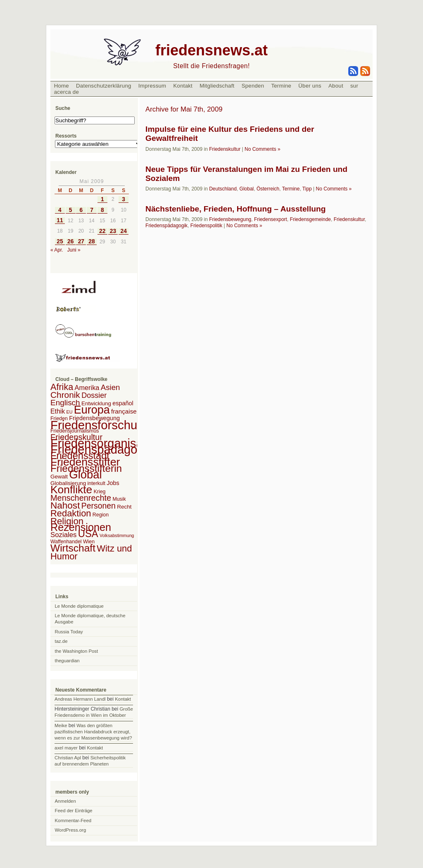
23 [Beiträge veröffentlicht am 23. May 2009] (113, 231)
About (336, 86)
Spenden (253, 86)
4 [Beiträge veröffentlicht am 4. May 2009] (60, 210)
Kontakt (183, 86)
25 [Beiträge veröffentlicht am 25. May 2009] (60, 241)
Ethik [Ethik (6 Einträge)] (58, 411)
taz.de (61, 641)
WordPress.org (71, 830)
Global (247, 189)
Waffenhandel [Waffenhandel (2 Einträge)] (66, 542)
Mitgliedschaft (217, 86)
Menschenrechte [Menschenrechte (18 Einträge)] (81, 498)
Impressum (152, 86)
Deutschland (223, 189)
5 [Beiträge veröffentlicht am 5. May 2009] (71, 210)
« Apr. (57, 250)
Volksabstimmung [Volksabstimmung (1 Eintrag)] (117, 535)
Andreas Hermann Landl (80, 699)
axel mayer (66, 748)
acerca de (67, 92)
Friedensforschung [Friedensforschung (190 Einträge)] (101, 425)
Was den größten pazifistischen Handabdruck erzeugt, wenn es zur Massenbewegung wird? (93, 732)
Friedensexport (271, 219)
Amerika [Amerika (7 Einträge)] (87, 388)
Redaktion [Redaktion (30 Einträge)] (71, 513)
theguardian (67, 661)
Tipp (307, 189)
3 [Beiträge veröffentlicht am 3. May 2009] (124, 199)
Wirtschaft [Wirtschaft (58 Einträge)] (73, 548)
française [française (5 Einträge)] (124, 411)
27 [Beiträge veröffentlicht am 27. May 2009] (81, 241)
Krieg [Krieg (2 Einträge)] (100, 492)
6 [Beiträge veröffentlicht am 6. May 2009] (81, 210)
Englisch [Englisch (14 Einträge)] (65, 403)
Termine (281, 86)
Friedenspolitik (206, 226)
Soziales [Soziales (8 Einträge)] (63, 535)
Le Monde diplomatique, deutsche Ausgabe (90, 619)
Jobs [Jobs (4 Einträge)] (113, 483)
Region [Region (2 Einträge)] (101, 515)
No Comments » (263, 149)
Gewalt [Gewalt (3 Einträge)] (59, 477)
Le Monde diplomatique (79, 606)
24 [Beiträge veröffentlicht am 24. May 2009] (124, 231)
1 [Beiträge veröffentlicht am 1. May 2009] (102, 199)
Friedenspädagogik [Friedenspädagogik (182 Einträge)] (102, 449)
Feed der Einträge (74, 811)
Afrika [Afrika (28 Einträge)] (62, 387)
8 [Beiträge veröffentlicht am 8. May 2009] (102, 210)
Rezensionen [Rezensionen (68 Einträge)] (81, 527)
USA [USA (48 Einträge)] (88, 534)
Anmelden (65, 801)
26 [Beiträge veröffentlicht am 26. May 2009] (70, 241)
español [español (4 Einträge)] (123, 403)
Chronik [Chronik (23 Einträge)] (65, 395)
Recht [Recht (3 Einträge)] (124, 507)
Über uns (310, 86)
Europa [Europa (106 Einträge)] (92, 410)
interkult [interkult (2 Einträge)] (96, 483)
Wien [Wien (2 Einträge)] (89, 542)
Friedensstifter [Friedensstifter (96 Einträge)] (85, 462)
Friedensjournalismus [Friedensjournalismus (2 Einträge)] (75, 431)
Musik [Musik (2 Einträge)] (119, 499)
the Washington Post (77, 651)
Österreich (268, 189)
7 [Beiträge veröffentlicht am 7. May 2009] (92, 210)
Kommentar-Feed (73, 820)
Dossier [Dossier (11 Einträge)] (94, 395)
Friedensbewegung (230, 219)
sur (354, 86)
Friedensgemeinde (310, 219)
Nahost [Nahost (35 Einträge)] (65, 505)
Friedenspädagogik (166, 226)
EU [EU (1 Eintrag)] (70, 412)
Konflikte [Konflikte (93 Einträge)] (71, 490)
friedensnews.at (211, 50)
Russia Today (69, 632)
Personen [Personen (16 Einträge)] (99, 506)
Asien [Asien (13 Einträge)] (111, 387)
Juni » (74, 250)
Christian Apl (68, 758)
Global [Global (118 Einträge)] (85, 474)
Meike (61, 725)
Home (62, 86)
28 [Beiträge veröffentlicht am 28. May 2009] (91, 241)
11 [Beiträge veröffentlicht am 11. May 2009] (60, 220)
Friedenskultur (225, 149)
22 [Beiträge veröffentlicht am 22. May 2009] (102, 231)
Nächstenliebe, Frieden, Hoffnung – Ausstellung (235, 209)
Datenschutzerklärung (104, 86)
